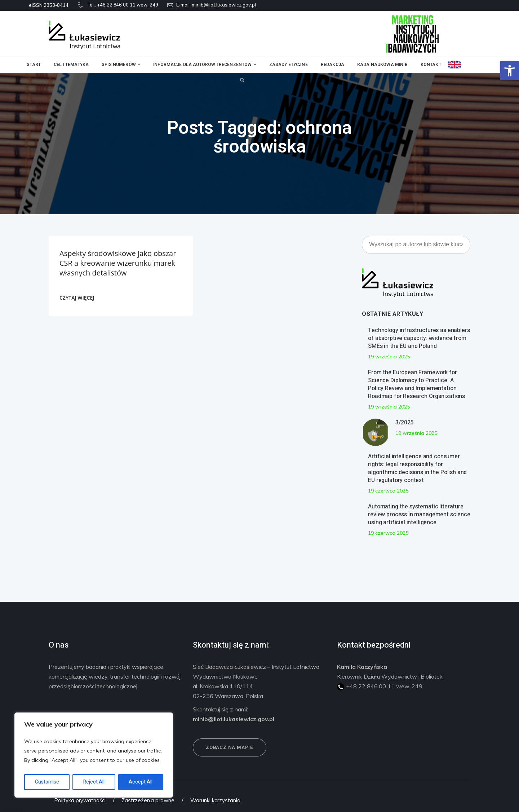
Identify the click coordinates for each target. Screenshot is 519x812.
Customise (47, 782)
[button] (510, 71)
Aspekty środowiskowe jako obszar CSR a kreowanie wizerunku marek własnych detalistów (118, 263)
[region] (94, 755)
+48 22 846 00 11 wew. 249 (128, 5)
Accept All (141, 782)
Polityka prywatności (80, 800)
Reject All (94, 782)
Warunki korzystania (215, 800)
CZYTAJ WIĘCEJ (77, 298)
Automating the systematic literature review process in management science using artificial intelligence (419, 515)
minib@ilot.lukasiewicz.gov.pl (224, 5)
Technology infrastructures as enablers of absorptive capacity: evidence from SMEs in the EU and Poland (419, 338)
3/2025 (404, 423)
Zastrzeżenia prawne (148, 800)
